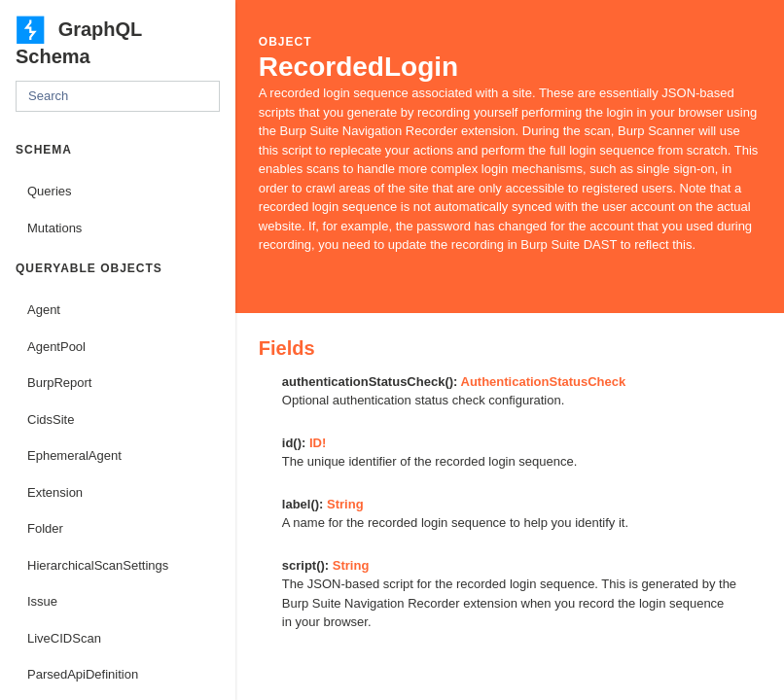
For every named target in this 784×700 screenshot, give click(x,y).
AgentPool (56, 347)
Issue (42, 601)
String (345, 504)
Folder (45, 528)
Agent (44, 310)
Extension (55, 492)
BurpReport (59, 383)
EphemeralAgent (74, 455)
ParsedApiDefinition (83, 674)
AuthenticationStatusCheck (544, 382)
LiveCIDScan (64, 638)
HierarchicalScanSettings (98, 565)
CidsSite (51, 420)
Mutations (54, 228)
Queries (50, 191)
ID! (318, 443)
